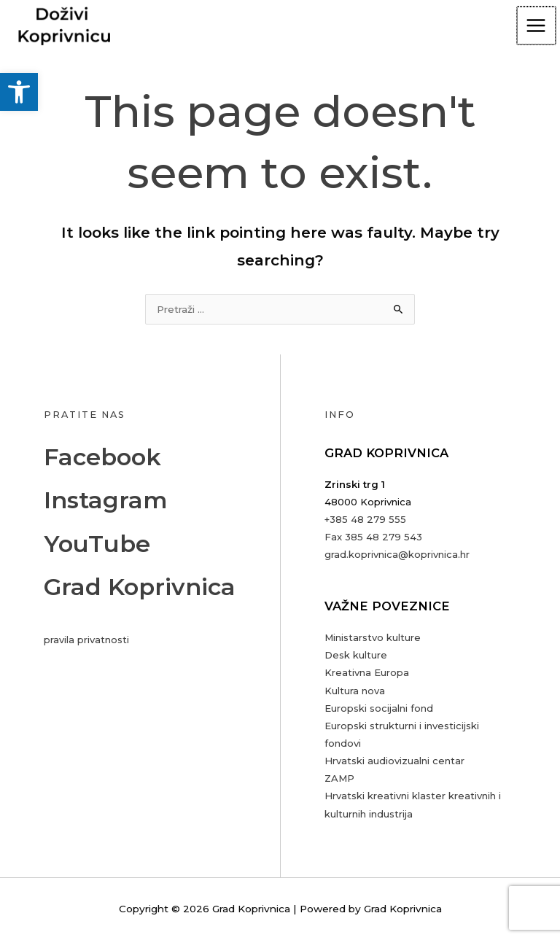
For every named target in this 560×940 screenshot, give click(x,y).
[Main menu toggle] (537, 26)
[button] (19, 92)
